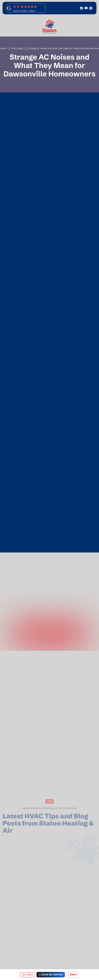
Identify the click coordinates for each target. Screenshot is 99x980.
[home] (50, 26)
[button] (73, 975)
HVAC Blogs (17, 48)
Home (3, 48)
